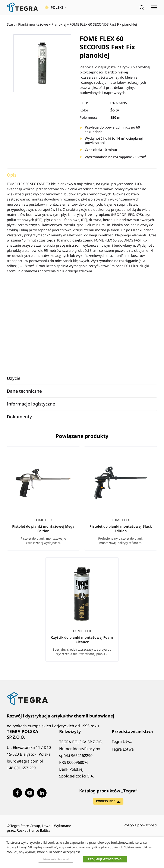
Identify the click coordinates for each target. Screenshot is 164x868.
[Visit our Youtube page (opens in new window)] (30, 793)
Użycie (14, 378)
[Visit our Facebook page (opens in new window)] (17, 793)
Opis (12, 175)
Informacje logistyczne (31, 404)
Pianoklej (59, 24)
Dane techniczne (24, 391)
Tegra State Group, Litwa (30, 826)
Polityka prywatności (140, 825)
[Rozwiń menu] (154, 7)
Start (11, 24)
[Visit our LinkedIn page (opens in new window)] (42, 793)
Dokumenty (19, 417)
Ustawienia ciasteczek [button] (56, 859)
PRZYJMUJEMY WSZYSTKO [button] (105, 859)
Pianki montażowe (33, 24)
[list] (82, 557)
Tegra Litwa (122, 741)
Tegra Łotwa (123, 749)
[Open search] (142, 7)
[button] (56, 7)
